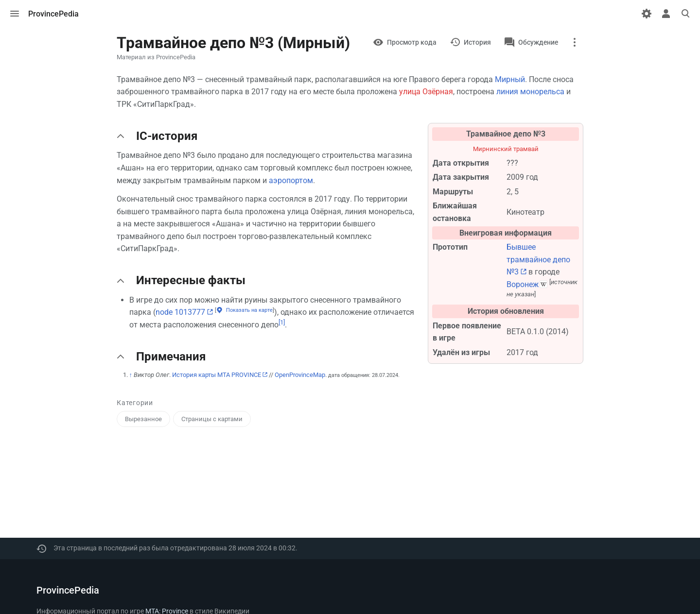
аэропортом (291, 180)
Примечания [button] (171, 357)
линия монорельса (530, 92)
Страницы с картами (212, 419)
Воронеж (523, 284)
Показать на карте (249, 310)
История (477, 42)
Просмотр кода (412, 42)
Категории (135, 403)
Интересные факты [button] (191, 280)
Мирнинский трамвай (506, 149)
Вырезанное (143, 419)
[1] (282, 322)
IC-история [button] (167, 136)
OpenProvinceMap (300, 375)
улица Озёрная (426, 92)
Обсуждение (538, 42)
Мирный (510, 79)
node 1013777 (180, 312)
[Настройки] (647, 14)
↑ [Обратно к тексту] (131, 375)
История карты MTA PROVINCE (217, 375)
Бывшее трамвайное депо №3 (538, 259)
